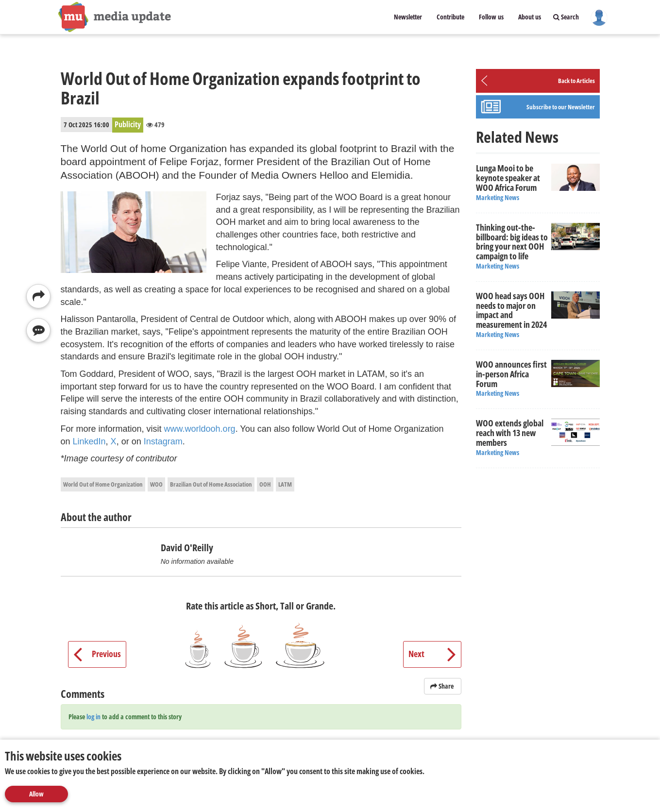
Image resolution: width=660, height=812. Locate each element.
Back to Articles (576, 81)
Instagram (163, 441)
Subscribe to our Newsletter (561, 107)
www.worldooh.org (200, 429)
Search (566, 17)
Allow (36, 794)
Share (443, 686)
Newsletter (408, 17)
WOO (156, 484)
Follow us (491, 17)
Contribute (450, 17)
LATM (285, 484)
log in (93, 717)
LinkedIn (89, 441)
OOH (265, 484)
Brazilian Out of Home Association (211, 484)
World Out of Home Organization (103, 484)
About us (530, 17)
